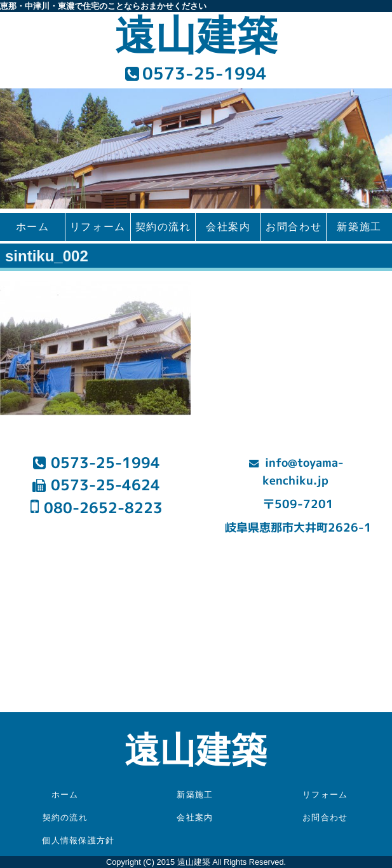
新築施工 (359, 227)
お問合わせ (294, 227)
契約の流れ (163, 227)
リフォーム (98, 227)
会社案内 (228, 227)
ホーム (33, 227)
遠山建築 (196, 36)
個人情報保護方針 (78, 840)
